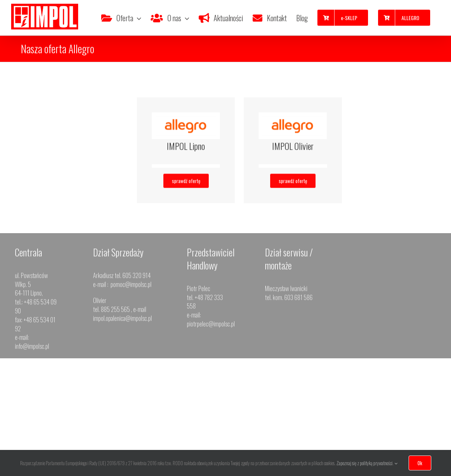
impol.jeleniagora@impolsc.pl (339, 431)
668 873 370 (416, 405)
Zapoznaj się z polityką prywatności (364, 463)
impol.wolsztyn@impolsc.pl (411, 422)
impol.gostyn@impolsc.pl (112, 431)
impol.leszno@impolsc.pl (37, 440)
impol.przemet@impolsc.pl (188, 431)
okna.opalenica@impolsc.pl (263, 431)
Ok (420, 463)
